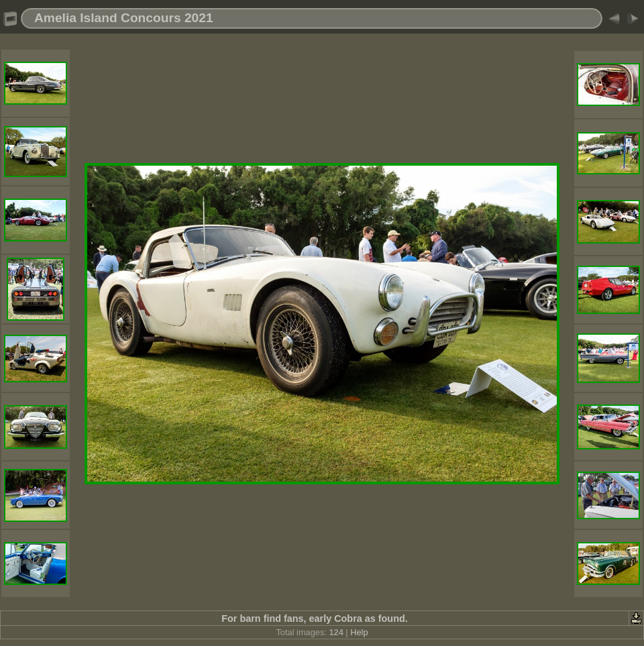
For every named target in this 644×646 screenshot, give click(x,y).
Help (359, 632)
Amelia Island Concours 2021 (124, 18)
